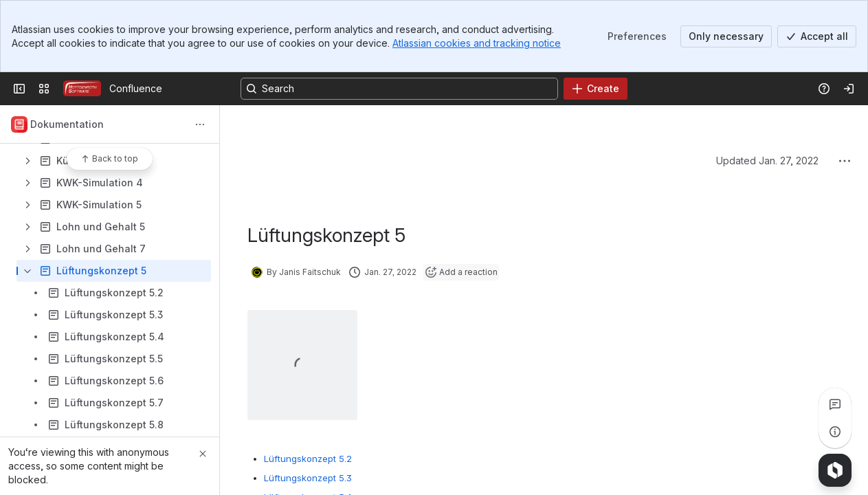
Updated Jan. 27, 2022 (767, 161)
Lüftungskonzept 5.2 (308, 459)
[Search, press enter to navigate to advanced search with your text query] (399, 89)
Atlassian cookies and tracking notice (477, 43)
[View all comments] (835, 404)
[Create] (596, 89)
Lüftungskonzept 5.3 (308, 478)
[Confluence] (82, 89)
